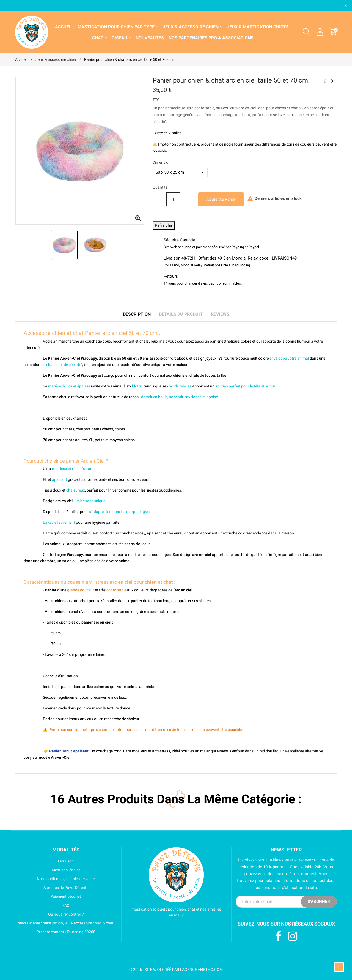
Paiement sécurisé (48, 896)
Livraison (44, 861)
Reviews (220, 314)
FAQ (42, 905)
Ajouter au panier (221, 199)
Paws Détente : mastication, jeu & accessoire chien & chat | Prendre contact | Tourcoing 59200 (65, 927)
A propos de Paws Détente (52, 888)
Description (137, 314)
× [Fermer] (346, 5)
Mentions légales (48, 870)
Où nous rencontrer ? (50, 914)
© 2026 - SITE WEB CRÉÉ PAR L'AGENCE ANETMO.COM (176, 970)
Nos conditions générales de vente (55, 879)
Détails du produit (181, 314)
